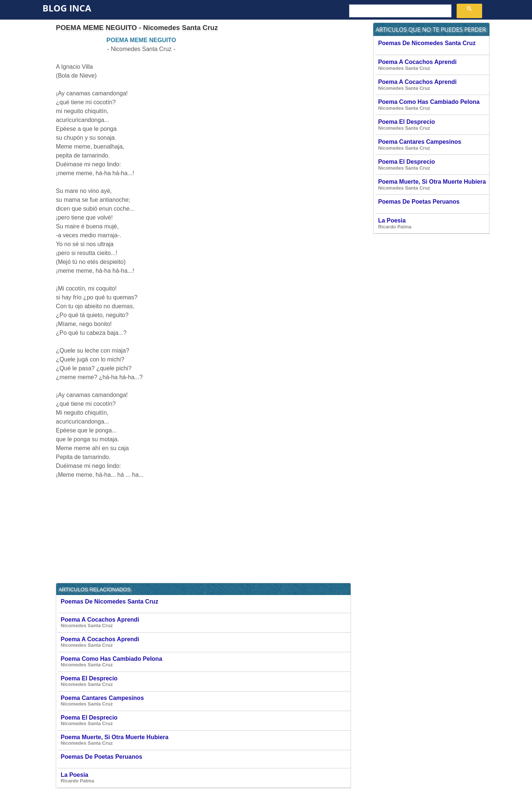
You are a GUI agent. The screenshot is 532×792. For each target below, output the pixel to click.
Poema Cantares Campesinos (205, 701)
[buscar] (400, 11)
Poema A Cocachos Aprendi (205, 623)
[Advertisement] (289, 88)
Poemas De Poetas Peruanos (205, 759)
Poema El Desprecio (205, 681)
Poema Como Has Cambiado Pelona (205, 662)
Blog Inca (67, 8)
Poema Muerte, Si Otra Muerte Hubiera (205, 740)
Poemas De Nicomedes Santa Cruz (205, 604)
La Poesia (205, 778)
